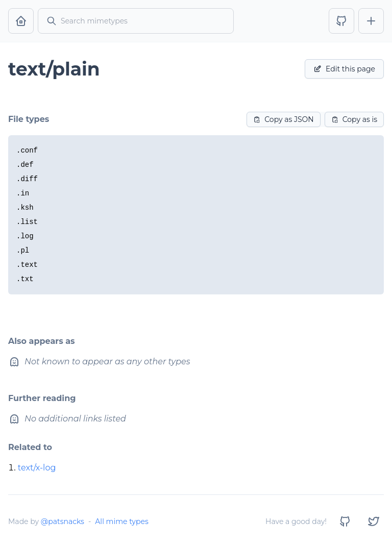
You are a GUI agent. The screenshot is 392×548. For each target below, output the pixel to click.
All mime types (121, 521)
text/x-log (37, 468)
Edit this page (344, 69)
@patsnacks (63, 521)
